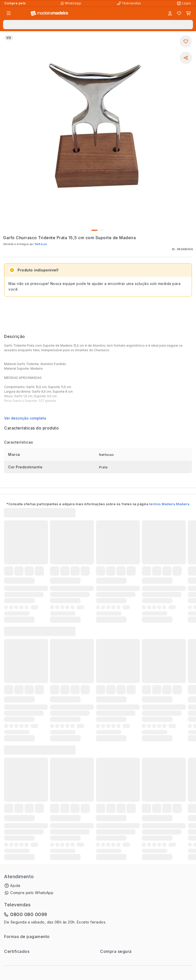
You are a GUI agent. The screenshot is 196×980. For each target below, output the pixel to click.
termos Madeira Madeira (169, 504)
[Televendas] (130, 3)
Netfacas (41, 244)
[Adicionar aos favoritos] (186, 41)
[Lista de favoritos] (179, 13)
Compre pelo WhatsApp (32, 893)
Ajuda (15, 885)
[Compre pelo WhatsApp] (72, 3)
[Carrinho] (188, 13)
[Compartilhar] (186, 58)
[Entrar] (170, 13)
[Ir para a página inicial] (49, 13)
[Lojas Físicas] (184, 3)
